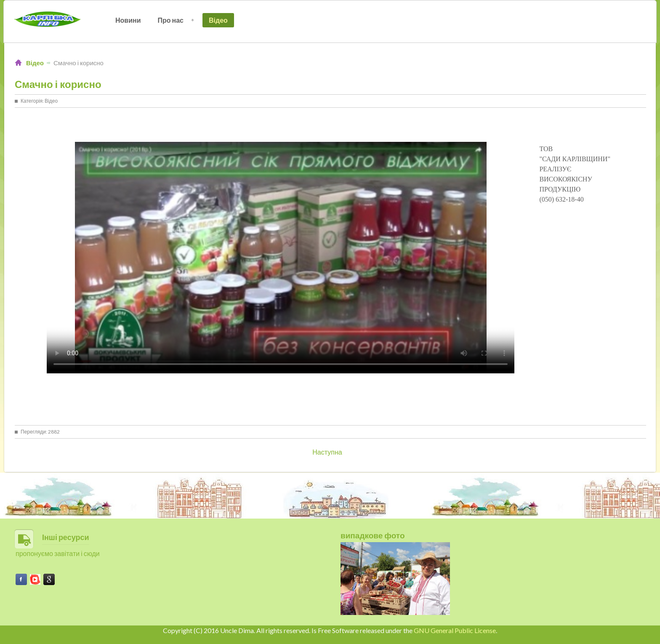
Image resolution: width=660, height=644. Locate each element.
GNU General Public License (455, 630)
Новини (128, 20)
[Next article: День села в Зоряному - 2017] (327, 452)
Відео (218, 20)
